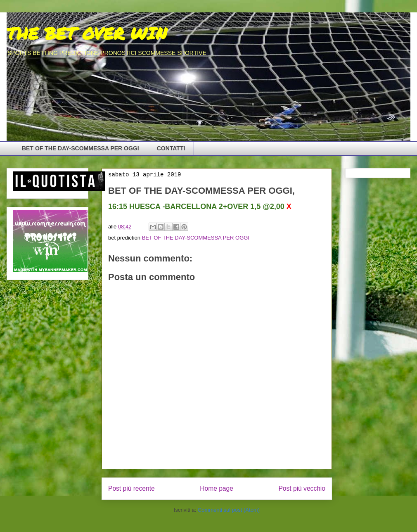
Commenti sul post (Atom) (229, 510)
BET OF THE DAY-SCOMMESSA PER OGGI (81, 148)
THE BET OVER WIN (87, 33)
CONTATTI (171, 148)
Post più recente (131, 488)
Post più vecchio (302, 488)
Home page (217, 488)
